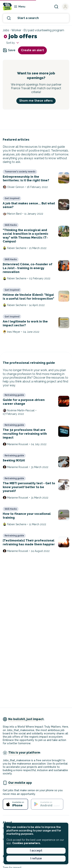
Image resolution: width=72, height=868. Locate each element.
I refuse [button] (36, 858)
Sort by (13, 43)
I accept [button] (36, 851)
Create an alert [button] (32, 50)
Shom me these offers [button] (36, 101)
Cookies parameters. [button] (27, 843)
